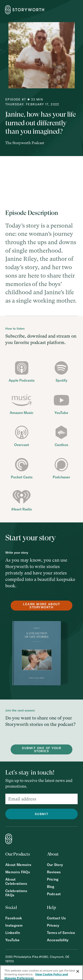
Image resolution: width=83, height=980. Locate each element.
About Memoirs (18, 865)
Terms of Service (61, 933)
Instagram (14, 925)
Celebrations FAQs (16, 893)
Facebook (14, 918)
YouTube (12, 940)
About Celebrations (16, 881)
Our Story (55, 865)
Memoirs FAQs (18, 872)
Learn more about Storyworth (41, 606)
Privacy (53, 925)
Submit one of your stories (41, 750)
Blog (51, 887)
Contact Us (56, 918)
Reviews (54, 872)
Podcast (54, 894)
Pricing (53, 879)
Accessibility (58, 940)
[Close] (78, 971)
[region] (41, 973)
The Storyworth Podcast (25, 143)
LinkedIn (13, 933)
